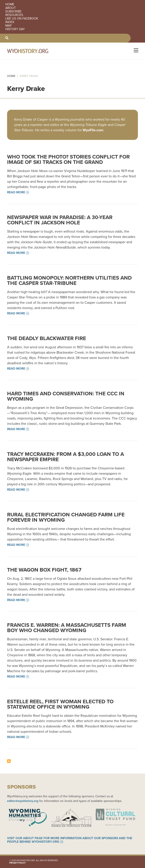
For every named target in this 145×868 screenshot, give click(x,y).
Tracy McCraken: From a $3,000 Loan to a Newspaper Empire (66, 457)
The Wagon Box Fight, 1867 (44, 570)
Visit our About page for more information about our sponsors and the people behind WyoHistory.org (70, 840)
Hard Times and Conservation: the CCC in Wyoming (66, 396)
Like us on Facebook (22, 19)
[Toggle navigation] (136, 51)
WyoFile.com (93, 130)
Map (8, 26)
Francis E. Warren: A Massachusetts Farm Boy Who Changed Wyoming (67, 628)
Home (10, 4)
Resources (14, 15)
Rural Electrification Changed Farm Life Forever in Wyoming (66, 517)
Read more (16, 192)
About (11, 8)
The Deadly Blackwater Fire (47, 338)
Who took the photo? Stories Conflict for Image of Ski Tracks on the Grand (68, 159)
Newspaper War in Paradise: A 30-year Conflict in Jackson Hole (60, 220)
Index (10, 22)
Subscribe (13, 12)
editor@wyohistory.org (23, 801)
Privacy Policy (18, 863)
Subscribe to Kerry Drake (9, 761)
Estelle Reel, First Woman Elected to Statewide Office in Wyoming (60, 704)
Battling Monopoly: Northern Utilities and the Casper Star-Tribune (69, 280)
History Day (15, 29)
